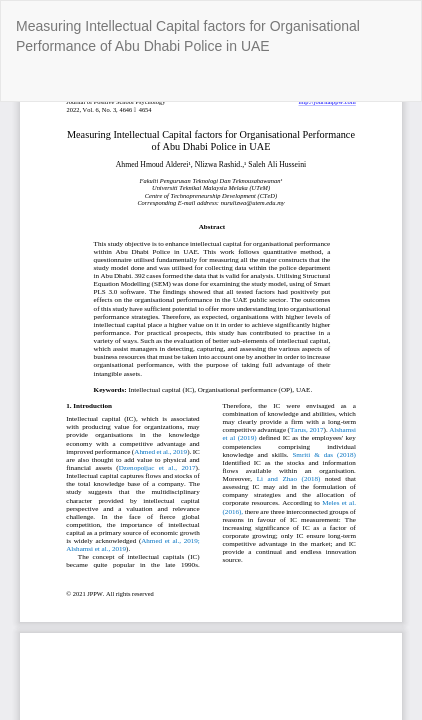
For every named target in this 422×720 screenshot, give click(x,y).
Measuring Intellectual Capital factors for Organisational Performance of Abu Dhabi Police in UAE (188, 36)
